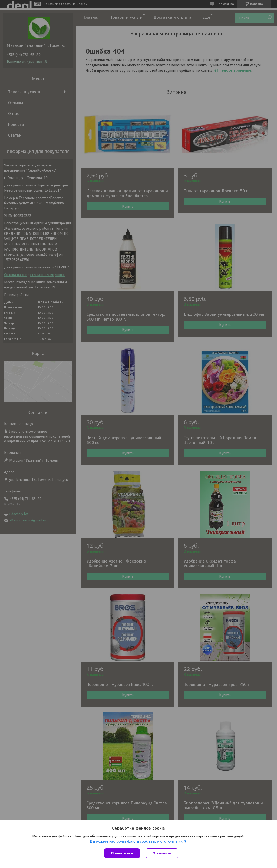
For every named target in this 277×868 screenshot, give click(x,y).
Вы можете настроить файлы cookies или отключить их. (137, 841)
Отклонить (162, 853)
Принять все (122, 853)
